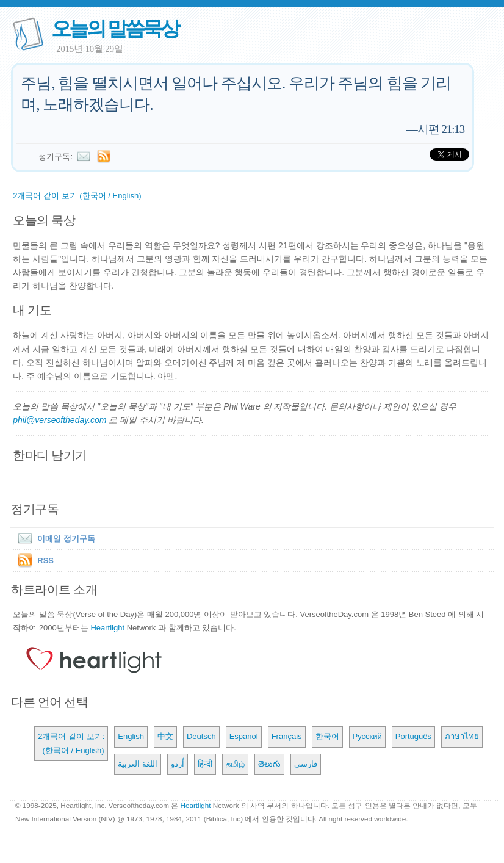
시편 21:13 (441, 129)
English (131, 736)
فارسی (306, 764)
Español (244, 736)
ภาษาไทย (462, 736)
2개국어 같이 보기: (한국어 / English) (71, 743)
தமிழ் (235, 764)
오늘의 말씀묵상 (115, 28)
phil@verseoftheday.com (59, 420)
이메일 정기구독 (54, 539)
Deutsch (201, 736)
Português (413, 736)
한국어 (327, 736)
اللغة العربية (138, 764)
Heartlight (107, 628)
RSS (45, 561)
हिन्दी (205, 764)
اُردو (178, 764)
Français (287, 736)
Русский (367, 736)
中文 (165, 736)
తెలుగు (269, 764)
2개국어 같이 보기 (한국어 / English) (77, 196)
